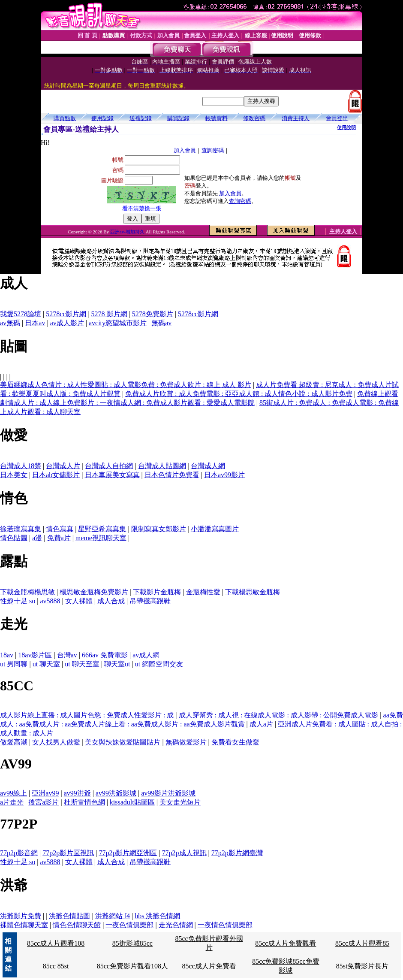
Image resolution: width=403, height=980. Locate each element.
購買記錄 (178, 118)
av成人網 (146, 655)
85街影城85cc (132, 943)
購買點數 (65, 118)
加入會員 (185, 150)
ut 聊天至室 (82, 664)
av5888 (50, 601)
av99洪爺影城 (116, 793)
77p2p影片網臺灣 (237, 853)
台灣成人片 (63, 466)
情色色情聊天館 (77, 925)
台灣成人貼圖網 (162, 466)
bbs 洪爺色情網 (157, 916)
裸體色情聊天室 (24, 925)
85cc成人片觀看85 (362, 943)
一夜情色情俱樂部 (225, 925)
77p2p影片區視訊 (68, 853)
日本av (35, 323)
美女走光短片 (180, 802)
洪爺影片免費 (21, 916)
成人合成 (111, 601)
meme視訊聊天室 (101, 538)
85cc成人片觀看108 (56, 943)
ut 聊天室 (47, 664)
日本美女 (14, 475)
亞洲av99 (45, 793)
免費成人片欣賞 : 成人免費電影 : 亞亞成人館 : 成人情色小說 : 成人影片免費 (239, 394)
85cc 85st (56, 966)
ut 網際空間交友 (159, 664)
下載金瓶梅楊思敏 (27, 592)
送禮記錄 (141, 118)
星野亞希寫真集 (102, 529)
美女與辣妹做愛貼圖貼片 (123, 742)
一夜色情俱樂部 (129, 925)
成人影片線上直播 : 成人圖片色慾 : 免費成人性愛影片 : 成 (87, 715)
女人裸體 (79, 601)
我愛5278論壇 (21, 314)
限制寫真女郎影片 (159, 529)
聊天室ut (117, 664)
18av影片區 (35, 655)
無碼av (161, 323)
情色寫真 (60, 529)
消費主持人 (296, 118)
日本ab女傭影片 (56, 475)
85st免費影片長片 (362, 966)
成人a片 (261, 724)
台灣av (67, 655)
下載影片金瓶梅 (157, 592)
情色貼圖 (14, 538)
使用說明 (346, 127)
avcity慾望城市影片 (118, 323)
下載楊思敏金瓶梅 (253, 592)
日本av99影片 (224, 475)
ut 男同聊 (14, 664)
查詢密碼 (213, 150)
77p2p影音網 (19, 853)
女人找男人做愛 (56, 742)
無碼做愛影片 (186, 742)
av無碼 (10, 323)
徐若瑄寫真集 (21, 529)
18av (7, 655)
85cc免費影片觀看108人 (132, 966)
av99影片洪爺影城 (168, 793)
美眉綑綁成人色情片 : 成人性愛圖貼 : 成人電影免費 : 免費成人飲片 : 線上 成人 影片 (126, 385)
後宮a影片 (44, 802)
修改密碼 (254, 118)
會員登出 (337, 118)
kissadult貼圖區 (132, 802)
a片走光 (12, 802)
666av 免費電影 (105, 655)
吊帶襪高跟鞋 (150, 601)
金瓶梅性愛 (203, 592)
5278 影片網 (109, 314)
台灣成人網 (208, 466)
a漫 (37, 538)
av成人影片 (67, 323)
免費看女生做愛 (235, 742)
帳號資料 (217, 118)
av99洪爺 (77, 793)
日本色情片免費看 (172, 475)
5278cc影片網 (66, 314)
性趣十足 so (18, 601)
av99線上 (14, 793)
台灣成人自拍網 (109, 466)
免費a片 (59, 538)
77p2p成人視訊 (184, 853)
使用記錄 (102, 118)
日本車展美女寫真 (112, 475)
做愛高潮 (14, 742)
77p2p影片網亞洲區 (128, 853)
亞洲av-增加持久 (128, 232)
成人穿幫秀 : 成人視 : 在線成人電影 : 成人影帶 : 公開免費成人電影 (279, 715)
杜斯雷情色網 (84, 802)
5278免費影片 (153, 314)
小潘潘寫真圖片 (215, 529)
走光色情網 (176, 925)
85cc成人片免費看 (209, 966)
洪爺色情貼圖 (69, 916)
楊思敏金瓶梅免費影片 (94, 592)
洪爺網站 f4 (113, 916)
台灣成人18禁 (21, 466)
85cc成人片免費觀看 (286, 943)
